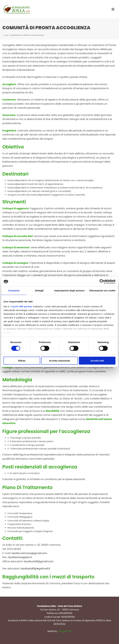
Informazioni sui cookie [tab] (102, 290)
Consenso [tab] (14, 290)
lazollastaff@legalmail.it (35, 569)
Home (6, 35)
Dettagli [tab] (39, 290)
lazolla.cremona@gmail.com (29, 553)
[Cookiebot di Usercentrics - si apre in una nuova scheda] (102, 282)
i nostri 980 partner (21, 306)
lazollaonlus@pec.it (20, 557)
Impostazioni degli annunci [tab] (69, 290)
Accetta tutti (97, 361)
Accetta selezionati (59, 361)
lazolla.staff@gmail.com (39, 561)
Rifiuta (22, 361)
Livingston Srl (64, 631)
